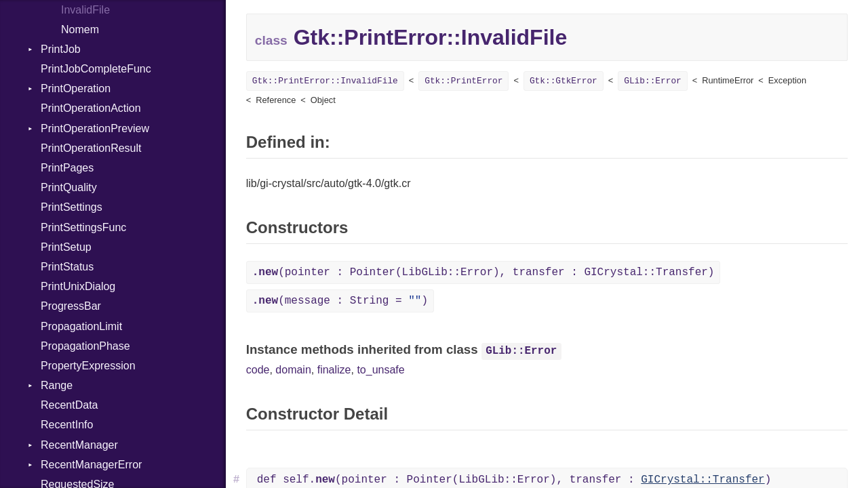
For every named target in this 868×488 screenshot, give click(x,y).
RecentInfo (67, 425)
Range (57, 385)
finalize (334, 370)
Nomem (80, 29)
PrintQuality (69, 187)
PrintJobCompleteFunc (96, 69)
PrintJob (61, 49)
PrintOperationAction (91, 108)
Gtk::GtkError (564, 81)
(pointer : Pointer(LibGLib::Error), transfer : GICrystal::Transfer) (484, 272)
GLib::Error (652, 81)
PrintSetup (66, 247)
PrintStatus (67, 267)
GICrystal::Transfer (703, 480)
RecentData (70, 405)
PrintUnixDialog (78, 286)
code (258, 370)
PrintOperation (76, 88)
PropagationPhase (85, 346)
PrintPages (67, 168)
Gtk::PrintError (463, 81)
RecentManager (79, 445)
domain (293, 370)
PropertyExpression (88, 366)
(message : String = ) (340, 301)
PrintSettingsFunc (83, 227)
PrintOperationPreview (95, 128)
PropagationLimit (81, 326)
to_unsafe (380, 370)
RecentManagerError (91, 465)
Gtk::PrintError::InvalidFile (325, 81)
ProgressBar (71, 306)
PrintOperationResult (91, 148)
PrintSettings (72, 207)
